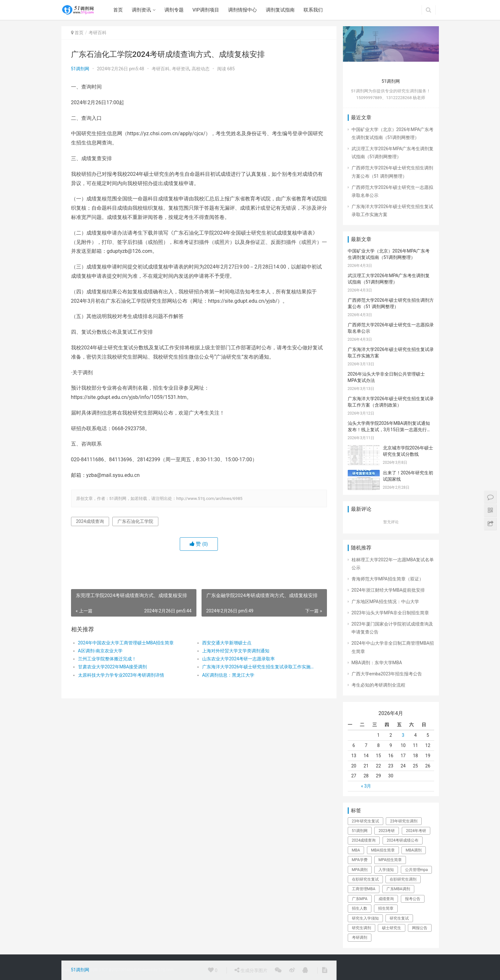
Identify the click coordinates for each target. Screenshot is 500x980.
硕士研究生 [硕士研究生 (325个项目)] (392, 928)
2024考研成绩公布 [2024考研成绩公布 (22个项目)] (403, 840)
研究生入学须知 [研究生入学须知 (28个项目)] (365, 918)
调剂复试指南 (280, 10)
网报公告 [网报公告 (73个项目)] (420, 928)
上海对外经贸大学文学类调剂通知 (236, 651)
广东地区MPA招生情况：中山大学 (385, 602)
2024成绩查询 (90, 521)
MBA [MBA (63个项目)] (356, 850)
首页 (118, 10)
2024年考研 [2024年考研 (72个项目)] (416, 831)
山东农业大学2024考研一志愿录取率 (238, 659)
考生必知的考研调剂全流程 (378, 685)
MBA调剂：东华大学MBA (377, 663)
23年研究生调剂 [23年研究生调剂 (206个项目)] (404, 821)
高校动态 (201, 69)
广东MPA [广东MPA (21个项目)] (360, 899)
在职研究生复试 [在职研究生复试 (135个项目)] (365, 879)
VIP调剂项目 (206, 10)
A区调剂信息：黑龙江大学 (228, 675)
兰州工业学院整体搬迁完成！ (107, 659)
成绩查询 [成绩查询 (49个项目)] (386, 899)
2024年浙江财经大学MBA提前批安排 (388, 590)
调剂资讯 (141, 10)
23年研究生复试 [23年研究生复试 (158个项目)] (366, 821)
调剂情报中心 (242, 10)
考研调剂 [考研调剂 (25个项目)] (360, 937)
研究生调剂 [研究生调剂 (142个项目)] (361, 928)
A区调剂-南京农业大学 (100, 651)
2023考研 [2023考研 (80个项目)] (387, 831)
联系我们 (313, 10)
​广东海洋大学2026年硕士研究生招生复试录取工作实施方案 (258, 667)
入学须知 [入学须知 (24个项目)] (386, 870)
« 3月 (366, 786)
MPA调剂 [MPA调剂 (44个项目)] (360, 870)
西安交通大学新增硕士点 (227, 643)
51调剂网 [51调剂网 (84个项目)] (360, 831)
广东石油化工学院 (135, 521)
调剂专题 (174, 10)
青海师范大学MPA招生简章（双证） (388, 579)
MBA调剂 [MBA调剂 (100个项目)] (414, 850)
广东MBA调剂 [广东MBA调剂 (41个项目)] (398, 889)
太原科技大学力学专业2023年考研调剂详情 (121, 675)
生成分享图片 (251, 970)
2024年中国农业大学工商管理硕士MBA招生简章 (126, 643)
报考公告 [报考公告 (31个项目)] (413, 899)
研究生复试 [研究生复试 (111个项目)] (399, 918)
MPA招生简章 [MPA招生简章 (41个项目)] (390, 860)
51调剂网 (80, 69)
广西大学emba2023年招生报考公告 (387, 674)
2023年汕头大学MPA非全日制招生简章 (390, 613)
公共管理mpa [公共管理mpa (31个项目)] (417, 870)
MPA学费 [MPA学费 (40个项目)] (360, 860)
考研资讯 (181, 69)
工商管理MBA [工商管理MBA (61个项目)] (364, 889)
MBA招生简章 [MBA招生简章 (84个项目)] (383, 850)
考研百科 (98, 33)
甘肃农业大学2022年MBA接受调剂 (113, 667)
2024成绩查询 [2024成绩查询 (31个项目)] (364, 840)
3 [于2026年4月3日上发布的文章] (403, 735)
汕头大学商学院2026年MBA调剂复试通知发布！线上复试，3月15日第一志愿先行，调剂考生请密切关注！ (390, 429)
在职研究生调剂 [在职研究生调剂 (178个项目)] (403, 879)
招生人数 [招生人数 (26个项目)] (360, 908)
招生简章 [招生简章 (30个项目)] (386, 908)
